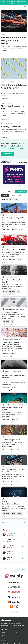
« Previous (5, 523)
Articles (16, 632)
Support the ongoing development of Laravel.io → (14, 2)
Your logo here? (14, 612)
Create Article (21, 191)
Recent (5, 196)
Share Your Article (8, 154)
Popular (13, 196)
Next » (24, 523)
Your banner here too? (14, 186)
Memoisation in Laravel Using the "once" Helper (14, 40)
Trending (22, 196)
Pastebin (4, 635)
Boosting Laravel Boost (11, 127)
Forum (3, 632)
